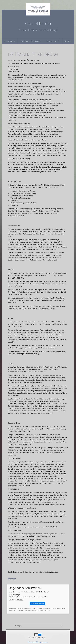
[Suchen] (62, 626)
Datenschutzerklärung (16, 600)
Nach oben (12, 579)
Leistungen (52, 41)
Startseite (10, 41)
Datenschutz (47, 635)
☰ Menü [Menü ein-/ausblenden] (68, 41)
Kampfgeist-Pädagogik (31, 41)
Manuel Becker (38, 24)
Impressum (37, 635)
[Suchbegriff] (38, 626)
